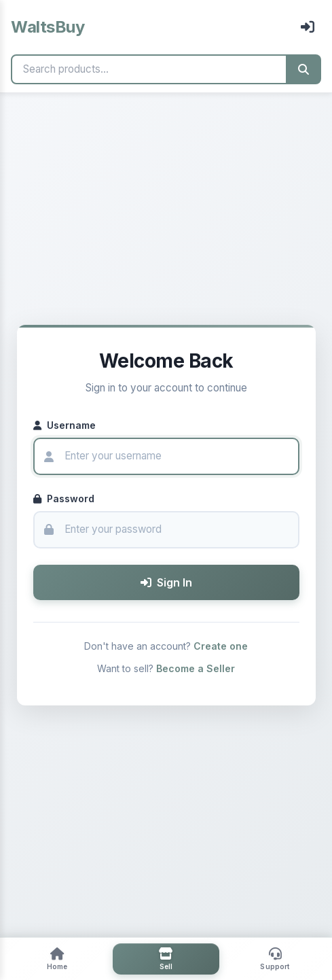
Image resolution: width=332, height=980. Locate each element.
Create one (221, 646)
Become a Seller (196, 668)
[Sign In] (308, 27)
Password (64, 498)
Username (64, 425)
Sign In (166, 582)
